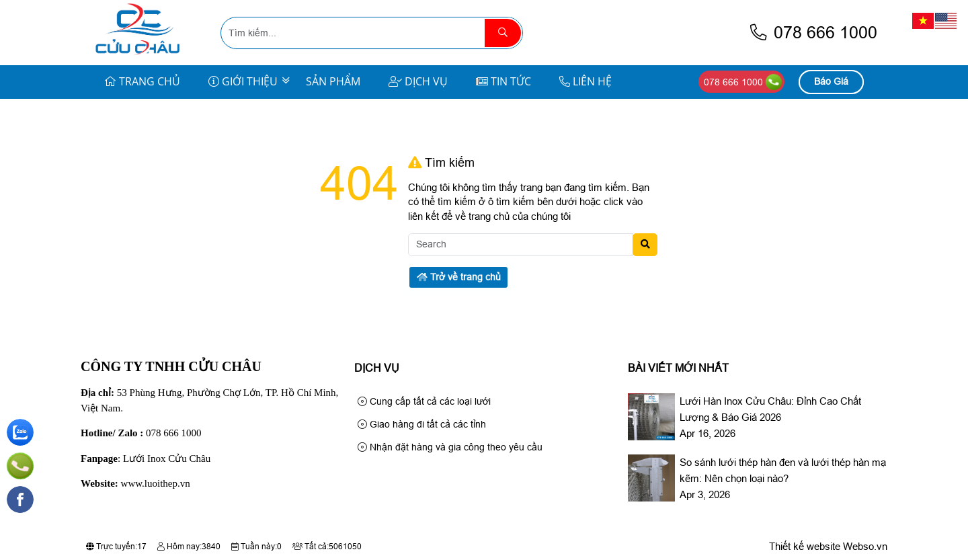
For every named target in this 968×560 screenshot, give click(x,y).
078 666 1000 (813, 33)
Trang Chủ (142, 81)
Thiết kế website (805, 546)
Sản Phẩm (333, 81)
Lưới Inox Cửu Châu (167, 458)
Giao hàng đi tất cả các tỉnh (422, 424)
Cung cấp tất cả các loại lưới (424, 401)
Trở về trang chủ (459, 277)
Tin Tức (503, 81)
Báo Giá (831, 81)
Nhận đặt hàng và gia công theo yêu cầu (450, 447)
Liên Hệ (586, 81)
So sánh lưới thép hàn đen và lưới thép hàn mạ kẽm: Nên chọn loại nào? (783, 470)
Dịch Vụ (418, 81)
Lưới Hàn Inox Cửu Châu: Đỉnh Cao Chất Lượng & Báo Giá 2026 (770, 409)
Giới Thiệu (243, 81)
